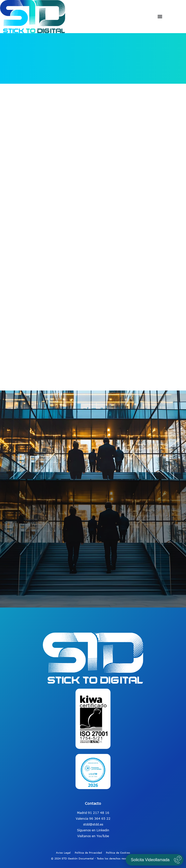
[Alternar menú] (160, 16)
